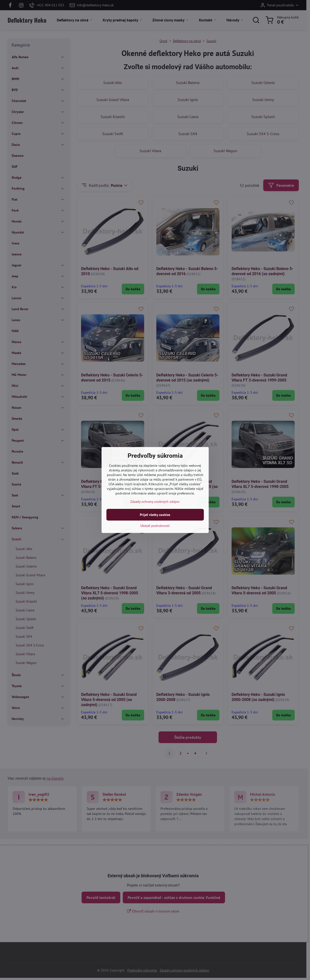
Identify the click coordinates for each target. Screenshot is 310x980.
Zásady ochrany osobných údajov (155, 502)
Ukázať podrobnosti (155, 526)
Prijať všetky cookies (155, 515)
